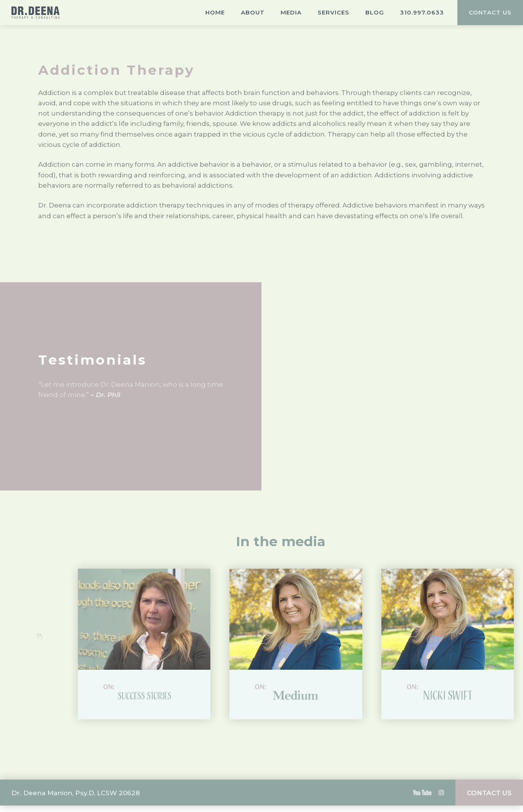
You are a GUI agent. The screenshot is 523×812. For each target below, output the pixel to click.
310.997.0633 (422, 12)
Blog (375, 12)
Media (291, 12)
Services (333, 12)
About (253, 12)
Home (215, 12)
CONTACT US (490, 12)
